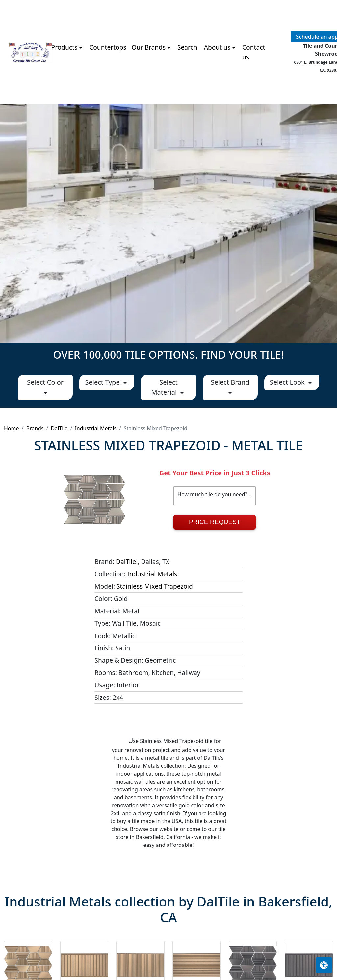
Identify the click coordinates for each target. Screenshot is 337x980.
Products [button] (65, 47)
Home (12, 428)
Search (187, 47)
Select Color (45, 382)
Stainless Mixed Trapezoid (155, 586)
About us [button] (217, 47)
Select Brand (230, 382)
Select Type (103, 382)
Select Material (165, 387)
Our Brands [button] (149, 47)
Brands (35, 428)
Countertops (108, 47)
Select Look (288, 382)
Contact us (254, 52)
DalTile (59, 428)
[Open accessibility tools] (324, 965)
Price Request (215, 522)
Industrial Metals (96, 428)
